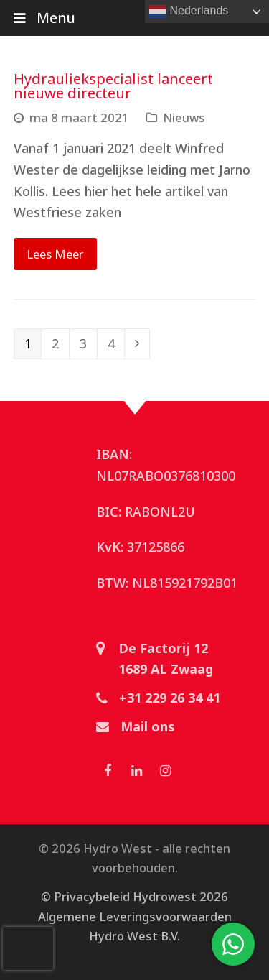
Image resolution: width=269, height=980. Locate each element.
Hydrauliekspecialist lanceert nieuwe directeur (113, 86)
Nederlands (189, 11)
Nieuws (184, 117)
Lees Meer (55, 254)
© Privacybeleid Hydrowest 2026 (134, 896)
